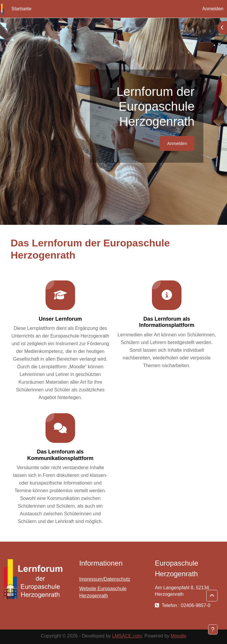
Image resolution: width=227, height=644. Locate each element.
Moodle (179, 636)
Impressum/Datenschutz (105, 579)
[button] (212, 596)
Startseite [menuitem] (22, 9)
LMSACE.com (127, 636)
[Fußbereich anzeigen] (213, 630)
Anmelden (213, 9)
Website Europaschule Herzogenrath (103, 592)
